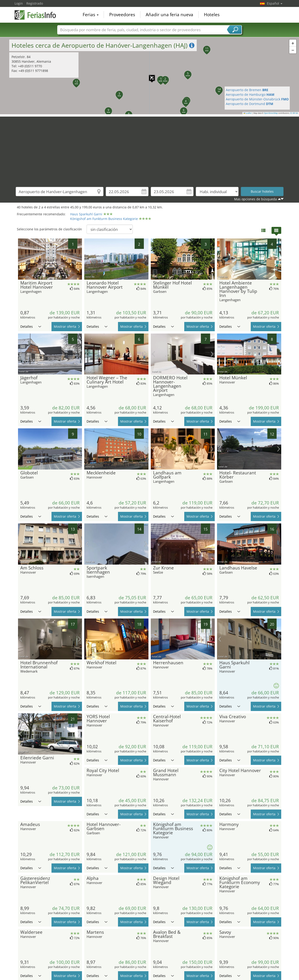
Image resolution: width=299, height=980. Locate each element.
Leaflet (248, 113)
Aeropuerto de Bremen (247, 90)
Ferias (91, 15)
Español (275, 3)
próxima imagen (146, 259)
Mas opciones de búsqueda (255, 199)
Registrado (35, 3)
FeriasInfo (38, 14)
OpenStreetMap (271, 113)
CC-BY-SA (294, 113)
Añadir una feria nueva (169, 15)
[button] (117, 92)
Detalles (31, 326)
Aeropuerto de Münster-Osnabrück (257, 99)
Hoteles (212, 15)
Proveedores (122, 15)
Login (19, 3)
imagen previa (87, 259)
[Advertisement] (150, 149)
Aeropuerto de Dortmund (249, 104)
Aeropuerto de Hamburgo (250, 94)
